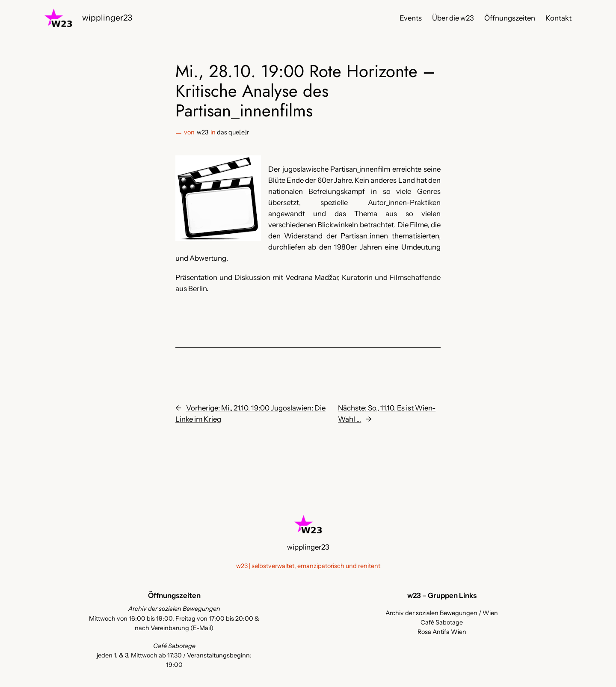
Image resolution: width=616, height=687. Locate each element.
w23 (203, 132)
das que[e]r (233, 132)
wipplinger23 (107, 18)
